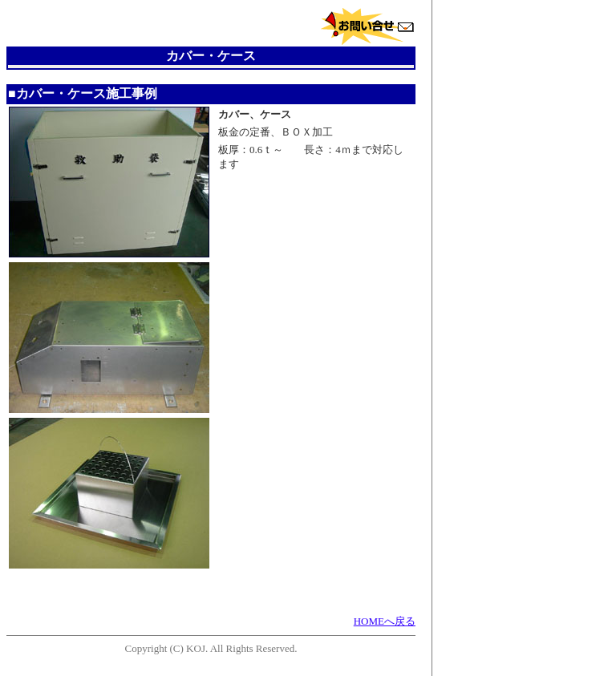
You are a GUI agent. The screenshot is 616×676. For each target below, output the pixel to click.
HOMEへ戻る (385, 621)
